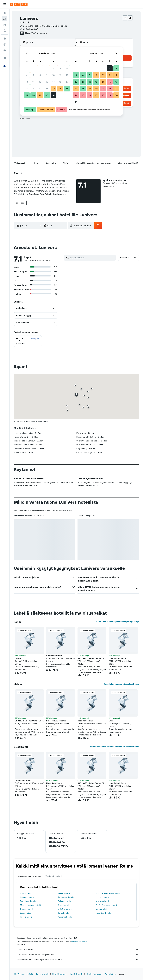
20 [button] (27, 89)
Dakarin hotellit (64, 901)
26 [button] (67, 89)
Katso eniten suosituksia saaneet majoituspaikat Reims (114, 747)
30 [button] (47, 95)
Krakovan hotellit (103, 901)
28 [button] (33, 95)
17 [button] (53, 82)
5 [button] (67, 68)
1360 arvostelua (39, 33)
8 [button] (40, 75)
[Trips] (5, 58)
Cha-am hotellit (27, 909)
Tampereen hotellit (66, 897)
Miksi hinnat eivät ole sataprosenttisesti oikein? (78, 960)
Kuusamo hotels (65, 917)
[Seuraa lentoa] (5, 44)
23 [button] (47, 89)
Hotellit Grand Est (76, 974)
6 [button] (27, 75)
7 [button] (33, 75)
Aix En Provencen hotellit (107, 905)
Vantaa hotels (102, 909)
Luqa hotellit (25, 893)
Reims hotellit (110, 974)
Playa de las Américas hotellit (108, 893)
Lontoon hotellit (103, 897)
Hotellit (30, 974)
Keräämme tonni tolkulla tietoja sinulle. (78, 955)
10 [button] (54, 75)
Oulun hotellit (64, 905)
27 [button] (27, 95)
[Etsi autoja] (5, 25)
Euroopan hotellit (43, 974)
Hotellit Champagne (94, 974)
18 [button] (60, 82)
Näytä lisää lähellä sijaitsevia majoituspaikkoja (117, 622)
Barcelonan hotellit (28, 901)
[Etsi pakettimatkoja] (5, 31)
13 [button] (27, 82)
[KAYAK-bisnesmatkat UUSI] (5, 50)
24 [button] (53, 89)
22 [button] (40, 89)
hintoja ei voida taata (79, 941)
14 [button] (33, 82)
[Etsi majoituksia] (5, 19)
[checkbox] (28, 341)
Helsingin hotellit (27, 897)
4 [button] (60, 68)
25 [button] (60, 89)
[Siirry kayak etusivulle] (19, 4)
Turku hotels (63, 913)
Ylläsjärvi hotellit (65, 909)
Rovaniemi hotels (103, 913)
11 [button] (60, 75)
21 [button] (33, 89)
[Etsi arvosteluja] (92, 258)
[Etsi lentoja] (5, 13)
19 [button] (67, 82)
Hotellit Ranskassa (59, 974)
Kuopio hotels (26, 917)
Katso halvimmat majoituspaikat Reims (121, 684)
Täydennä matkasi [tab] (54, 876)
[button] (5, 4)
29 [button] (40, 95)
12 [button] (67, 75)
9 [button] (47, 75)
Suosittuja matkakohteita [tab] (30, 876)
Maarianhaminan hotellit (31, 905)
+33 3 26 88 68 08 (29, 29)
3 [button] (54, 68)
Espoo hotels (26, 913)
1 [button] (40, 68)
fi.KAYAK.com (19, 974)
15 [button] (40, 82)
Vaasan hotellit (64, 893)
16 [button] (47, 82)
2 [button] (47, 68)
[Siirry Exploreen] (5, 39)
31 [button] (54, 95)
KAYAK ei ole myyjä (78, 949)
